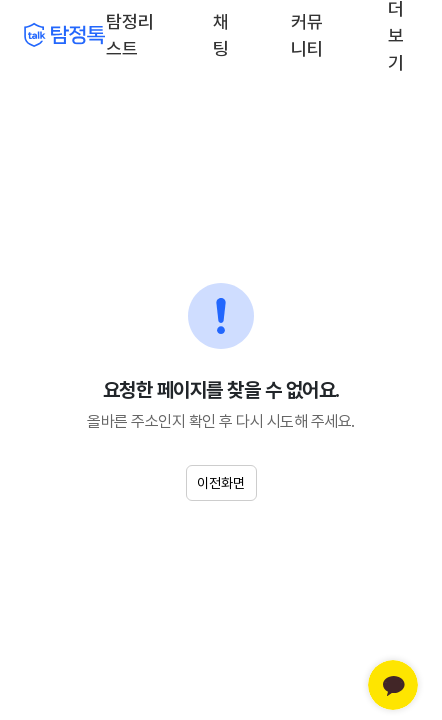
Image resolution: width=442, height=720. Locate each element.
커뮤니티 (307, 35)
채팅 (223, 33)
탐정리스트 (130, 35)
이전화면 (221, 483)
